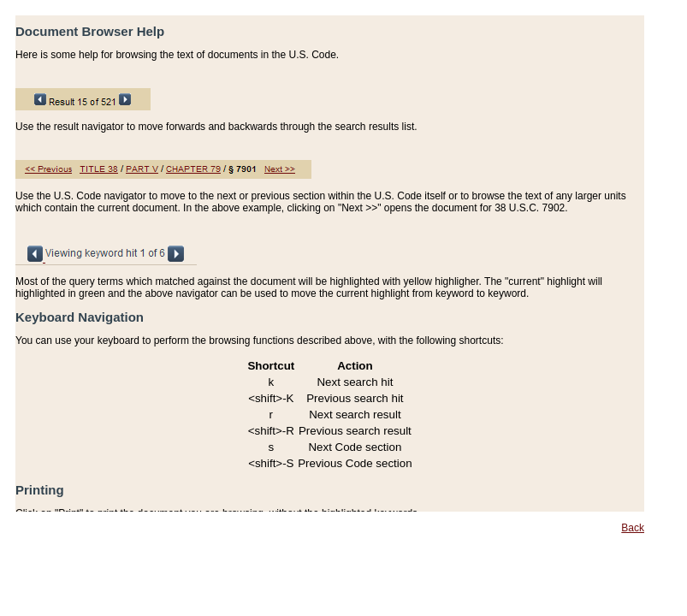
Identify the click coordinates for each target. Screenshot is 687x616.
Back (633, 528)
